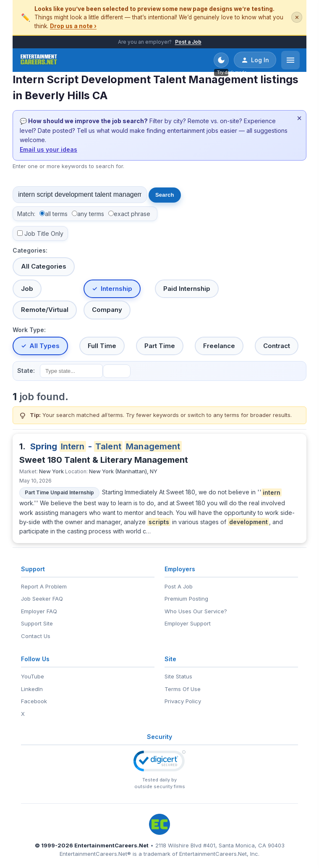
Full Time (102, 346)
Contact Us (36, 636)
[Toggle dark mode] (221, 60)
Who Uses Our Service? (196, 611)
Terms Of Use (183, 689)
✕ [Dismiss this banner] (297, 17)
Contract (277, 346)
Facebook (34, 701)
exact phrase (132, 214)
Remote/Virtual (45, 310)
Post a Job (188, 42)
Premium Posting (186, 599)
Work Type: (29, 330)
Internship (116, 289)
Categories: (30, 250)
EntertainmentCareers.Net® (95, 854)
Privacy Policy (183, 701)
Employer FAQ (39, 611)
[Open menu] (290, 60)
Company (107, 310)
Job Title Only (44, 233)
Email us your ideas (48, 149)
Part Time (160, 346)
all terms (56, 214)
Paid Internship (187, 289)
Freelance (219, 346)
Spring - (106, 446)
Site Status (178, 676)
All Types (44, 346)
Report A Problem (44, 586)
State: (26, 371)
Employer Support (188, 623)
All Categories (44, 266)
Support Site (37, 623)
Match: (26, 214)
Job (27, 289)
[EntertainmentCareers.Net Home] (39, 60)
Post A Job (179, 586)
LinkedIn (32, 689)
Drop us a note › (73, 26)
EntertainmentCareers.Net (111, 845)
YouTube (33, 676)
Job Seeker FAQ (42, 599)
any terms (91, 214)
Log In (255, 60)
